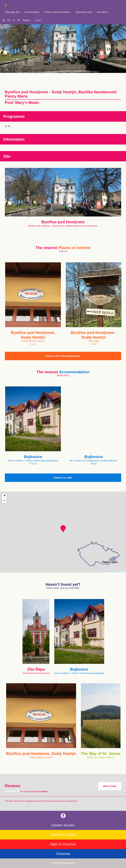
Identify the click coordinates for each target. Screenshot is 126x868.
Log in (38, 20)
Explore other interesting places (63, 356)
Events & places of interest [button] (58, 12)
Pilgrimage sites (12, 12)
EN (9, 20)
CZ (4, 20)
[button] (63, 529)
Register (26, 20)
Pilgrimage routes (84, 12)
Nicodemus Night (63, 835)
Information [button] (102, 12)
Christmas (63, 854)
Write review (110, 786)
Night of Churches (63, 844)
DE (19, 20)
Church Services (63, 863)
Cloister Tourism (63, 825)
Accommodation (32, 12)
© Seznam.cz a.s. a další (118, 572)
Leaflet (108, 572)
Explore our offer (63, 478)
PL (14, 20)
